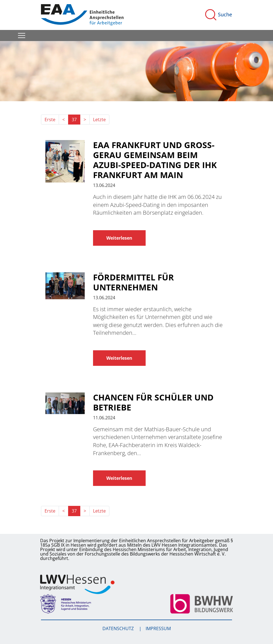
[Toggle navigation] (22, 36)
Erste (50, 120)
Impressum (158, 628)
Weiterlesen (119, 238)
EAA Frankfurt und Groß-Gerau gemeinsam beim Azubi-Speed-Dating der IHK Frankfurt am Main (155, 160)
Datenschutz (119, 628)
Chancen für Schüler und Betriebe (153, 402)
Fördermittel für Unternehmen (133, 282)
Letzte (99, 120)
